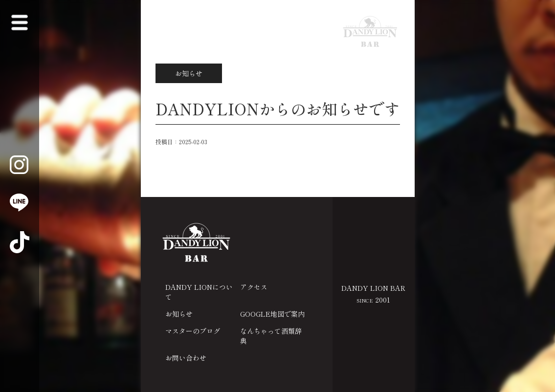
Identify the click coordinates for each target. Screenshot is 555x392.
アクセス (254, 287)
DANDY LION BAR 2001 (373, 294)
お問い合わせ (186, 358)
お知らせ (179, 314)
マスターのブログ (193, 331)
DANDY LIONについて (199, 292)
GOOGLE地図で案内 (272, 314)
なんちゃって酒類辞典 (271, 336)
